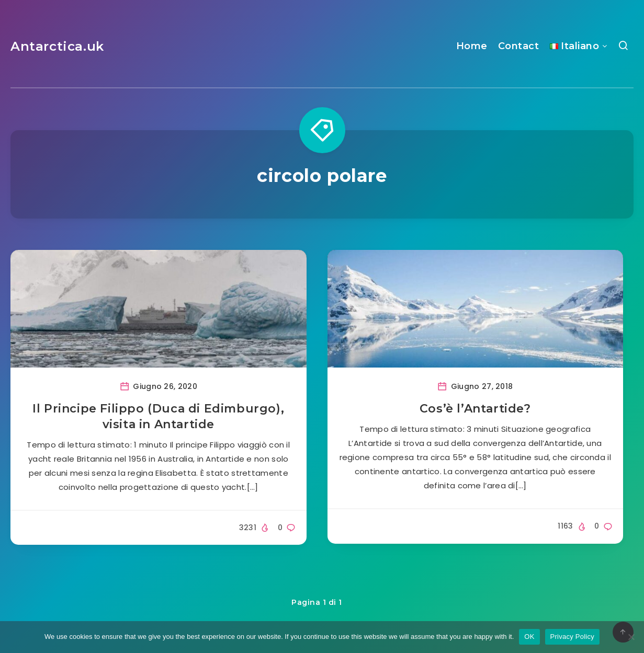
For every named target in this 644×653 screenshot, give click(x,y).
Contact (519, 46)
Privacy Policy (572, 637)
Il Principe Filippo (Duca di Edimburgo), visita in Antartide (158, 416)
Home (472, 46)
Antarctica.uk (57, 46)
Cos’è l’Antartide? (475, 409)
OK (529, 637)
